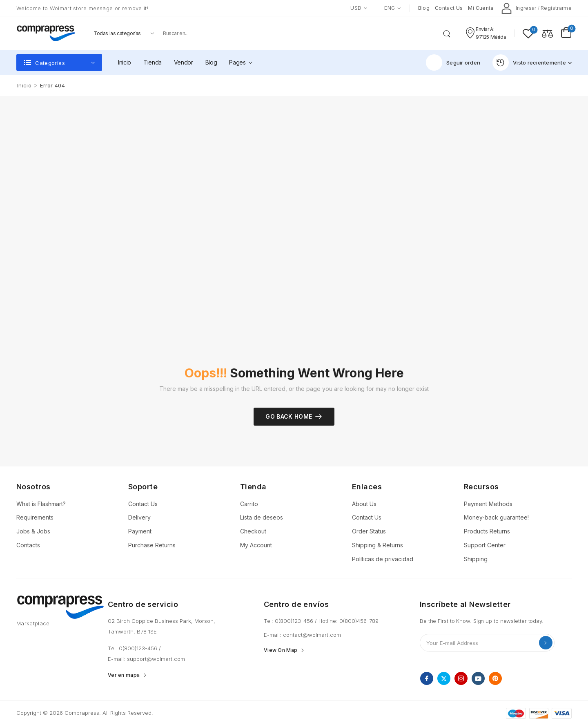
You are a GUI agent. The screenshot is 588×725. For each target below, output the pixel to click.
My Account (256, 545)
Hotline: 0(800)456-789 (349, 621)
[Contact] (470, 33)
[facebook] (427, 678)
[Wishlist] (528, 33)
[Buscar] (299, 33)
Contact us (449, 8)
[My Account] (519, 8)
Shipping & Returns (378, 545)
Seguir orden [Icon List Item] (453, 62)
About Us (364, 504)
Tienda (153, 62)
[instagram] (461, 678)
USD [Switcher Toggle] (356, 8)
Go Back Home (289, 416)
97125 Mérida (491, 37)
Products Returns (487, 531)
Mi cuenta (481, 8)
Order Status (369, 531)
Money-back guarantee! (496, 517)
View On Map (281, 650)
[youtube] (478, 678)
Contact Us (143, 504)
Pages (237, 62)
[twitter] (444, 678)
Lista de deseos (262, 517)
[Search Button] (448, 33)
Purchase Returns (152, 545)
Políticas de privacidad (383, 559)
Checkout (253, 531)
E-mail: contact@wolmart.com (302, 635)
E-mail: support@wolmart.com (146, 659)
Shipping (476, 559)
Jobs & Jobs (33, 531)
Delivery (139, 517)
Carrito (249, 504)
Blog (424, 8)
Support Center (485, 545)
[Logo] (46, 33)
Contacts (28, 545)
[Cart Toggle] (566, 33)
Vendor (184, 62)
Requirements (35, 517)
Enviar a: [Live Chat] (485, 29)
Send (546, 643)
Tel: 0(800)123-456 (133, 648)
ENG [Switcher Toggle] (385, 8)
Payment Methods (488, 504)
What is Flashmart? (41, 504)
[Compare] (547, 33)
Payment (140, 531)
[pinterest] (495, 678)
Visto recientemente (529, 62)
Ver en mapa (124, 675)
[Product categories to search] (123, 33)
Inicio (125, 62)
